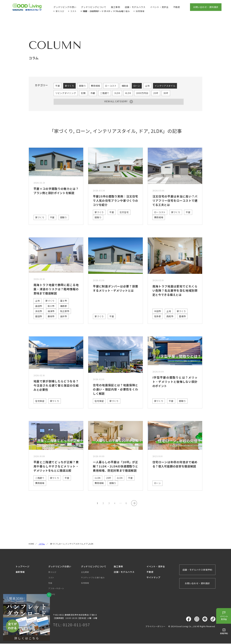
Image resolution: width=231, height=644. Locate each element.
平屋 (58, 86)
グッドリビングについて (94, 7)
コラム (42, 544)
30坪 (166, 93)
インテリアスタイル (165, 86)
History (52, 594)
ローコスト (111, 86)
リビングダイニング (66, 93)
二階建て (105, 93)
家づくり (69, 86)
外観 (93, 93)
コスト (51, 578)
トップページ (22, 567)
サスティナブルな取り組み (93, 578)
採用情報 (85, 583)
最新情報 (20, 572)
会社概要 (85, 572)
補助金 (125, 86)
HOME (31, 544)
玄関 (83, 93)
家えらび (52, 572)
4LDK (128, 93)
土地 (147, 86)
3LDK (117, 93)
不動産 (177, 7)
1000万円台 (142, 93)
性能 (50, 583)
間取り (82, 86)
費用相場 (95, 86)
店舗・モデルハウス (135, 7)
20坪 (156, 93)
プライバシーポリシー (155, 627)
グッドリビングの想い (65, 7)
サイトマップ (153, 578)
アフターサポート (56, 589)
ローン (137, 86)
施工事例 (116, 7)
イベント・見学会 (159, 7)
